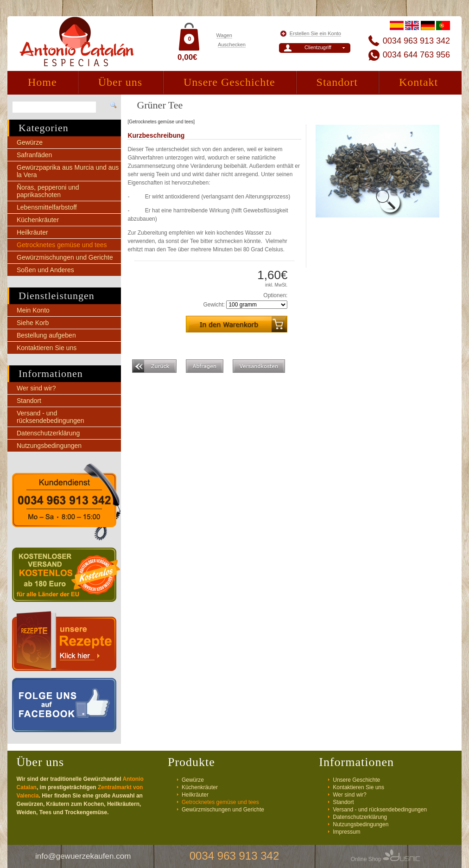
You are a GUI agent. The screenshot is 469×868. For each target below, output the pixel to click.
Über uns (120, 82)
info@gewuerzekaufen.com (83, 856)
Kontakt (418, 82)
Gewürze (30, 142)
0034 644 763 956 (416, 55)
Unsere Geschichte (229, 82)
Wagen (224, 35)
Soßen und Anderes (45, 270)
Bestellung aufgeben (46, 335)
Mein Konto (33, 310)
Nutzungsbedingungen (49, 446)
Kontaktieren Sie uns (47, 348)
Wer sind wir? (36, 388)
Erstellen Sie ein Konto (315, 33)
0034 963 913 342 (416, 41)
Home (42, 82)
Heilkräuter (32, 232)
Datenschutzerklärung (48, 433)
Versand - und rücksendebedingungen (51, 417)
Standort (337, 82)
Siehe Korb (33, 323)
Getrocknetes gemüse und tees (62, 245)
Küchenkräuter (38, 220)
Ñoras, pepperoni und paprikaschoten (48, 191)
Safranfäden (34, 155)
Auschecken (232, 45)
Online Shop (386, 859)
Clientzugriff (318, 47)
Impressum (346, 832)
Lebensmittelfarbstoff (47, 207)
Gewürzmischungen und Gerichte (65, 257)
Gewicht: (214, 305)
